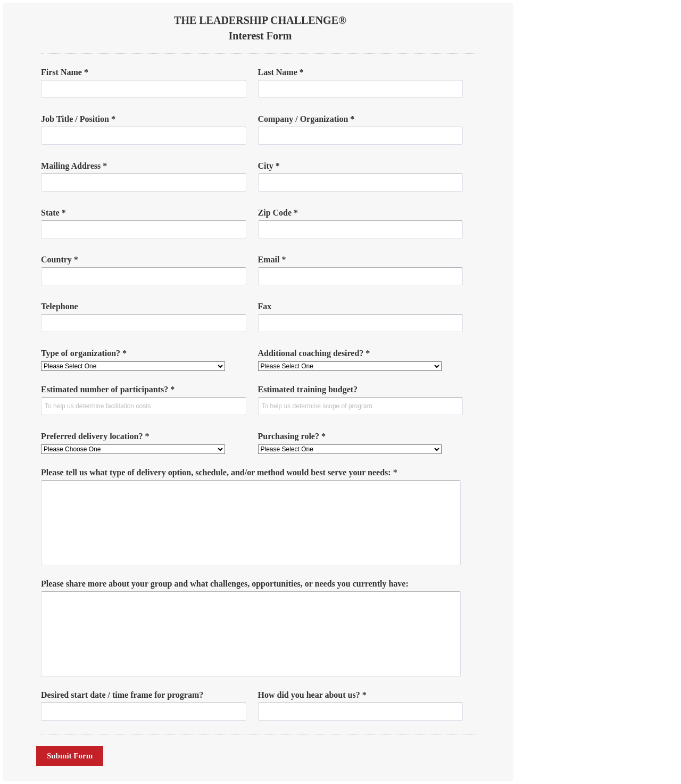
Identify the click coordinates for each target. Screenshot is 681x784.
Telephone (60, 306)
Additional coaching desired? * (314, 353)
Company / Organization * (306, 119)
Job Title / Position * (78, 119)
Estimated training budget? (308, 389)
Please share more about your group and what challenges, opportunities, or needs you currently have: (225, 584)
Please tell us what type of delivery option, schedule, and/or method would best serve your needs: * (219, 472)
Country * (60, 259)
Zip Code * (278, 213)
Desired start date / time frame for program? (122, 695)
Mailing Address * (74, 166)
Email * (272, 259)
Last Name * (281, 72)
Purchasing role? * (292, 436)
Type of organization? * (84, 353)
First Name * (65, 72)
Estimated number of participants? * (108, 389)
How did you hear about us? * (312, 695)
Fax (265, 306)
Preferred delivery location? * (95, 436)
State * (53, 213)
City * (269, 166)
